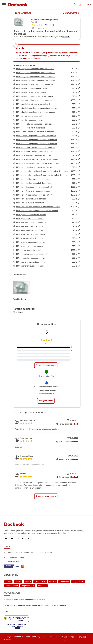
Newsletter (42, 586)
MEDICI (28, 582)
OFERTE (53, 582)
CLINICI (18, 582)
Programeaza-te (28, 586)
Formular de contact (16, 557)
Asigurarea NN (78, 582)
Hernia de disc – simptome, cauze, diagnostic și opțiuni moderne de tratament (35, 605)
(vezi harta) (66, 37)
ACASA (8, 582)
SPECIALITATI (40, 582)
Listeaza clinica (12, 586)
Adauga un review (46, 401)
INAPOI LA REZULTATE (22, 13)
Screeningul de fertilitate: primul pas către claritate (24, 599)
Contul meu (64, 582)
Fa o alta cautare (71, 13)
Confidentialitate (68, 637)
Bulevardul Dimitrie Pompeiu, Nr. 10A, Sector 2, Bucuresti (30, 553)
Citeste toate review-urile (46, 365)
